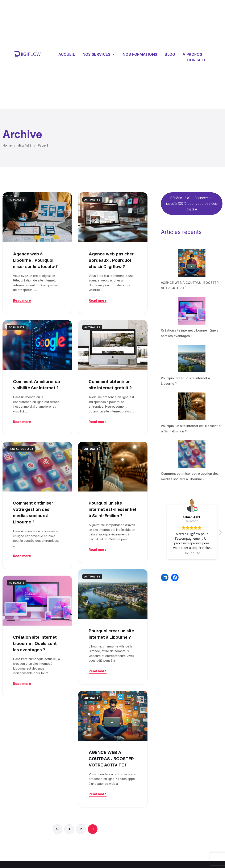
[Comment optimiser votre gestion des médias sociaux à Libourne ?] (192, 454)
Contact (197, 60)
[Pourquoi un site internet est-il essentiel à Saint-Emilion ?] (192, 406)
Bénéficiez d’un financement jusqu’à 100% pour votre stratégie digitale (192, 203)
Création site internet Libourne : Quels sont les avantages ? (35, 643)
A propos (192, 54)
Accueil (67, 54)
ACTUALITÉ (17, 200)
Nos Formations (140, 54)
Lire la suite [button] (192, 553)
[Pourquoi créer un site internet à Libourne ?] (192, 359)
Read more (22, 300)
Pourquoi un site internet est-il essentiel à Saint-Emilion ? (112, 509)
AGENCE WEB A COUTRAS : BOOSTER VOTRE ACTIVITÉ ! (111, 759)
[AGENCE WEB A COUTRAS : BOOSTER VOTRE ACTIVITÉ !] (192, 263)
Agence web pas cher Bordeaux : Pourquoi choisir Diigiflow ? (111, 260)
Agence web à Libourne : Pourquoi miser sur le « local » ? (35, 260)
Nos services (99, 54)
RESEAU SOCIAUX (21, 449)
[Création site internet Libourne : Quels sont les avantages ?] (192, 311)
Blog (170, 54)
